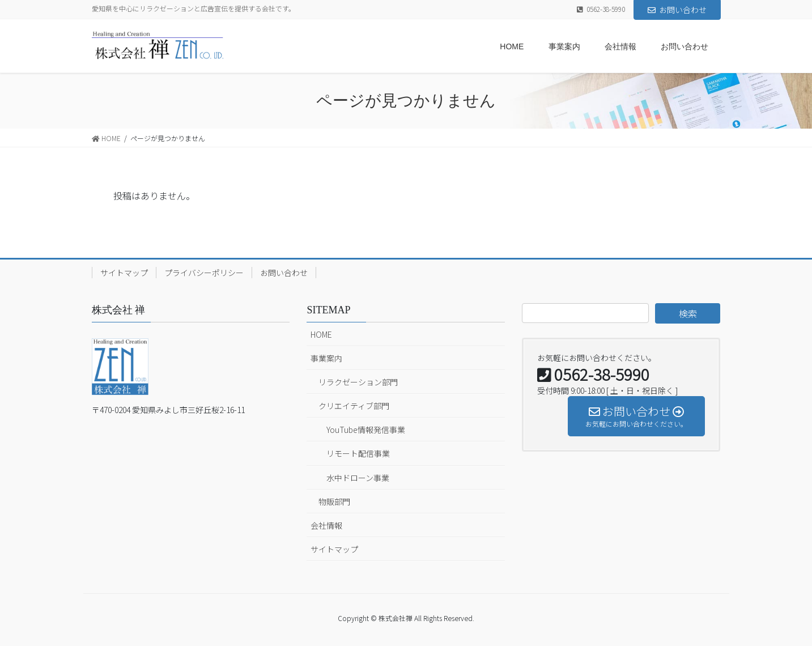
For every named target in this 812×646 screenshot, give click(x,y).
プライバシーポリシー (204, 273)
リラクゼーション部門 (358, 382)
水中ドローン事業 (358, 478)
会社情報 (326, 525)
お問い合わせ (677, 10)
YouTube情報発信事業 (366, 430)
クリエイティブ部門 (354, 406)
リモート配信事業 (358, 453)
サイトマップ (124, 273)
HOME (321, 334)
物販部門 (334, 501)
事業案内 (326, 358)
